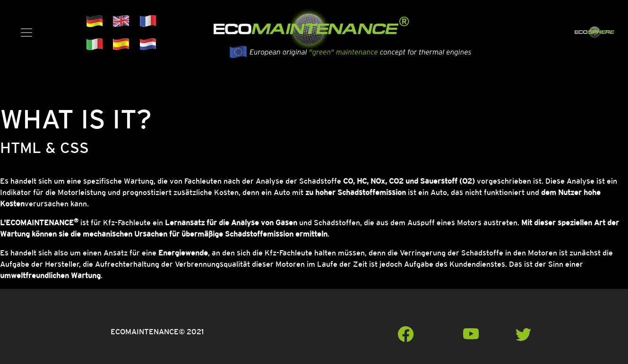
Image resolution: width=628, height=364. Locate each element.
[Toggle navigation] (26, 33)
